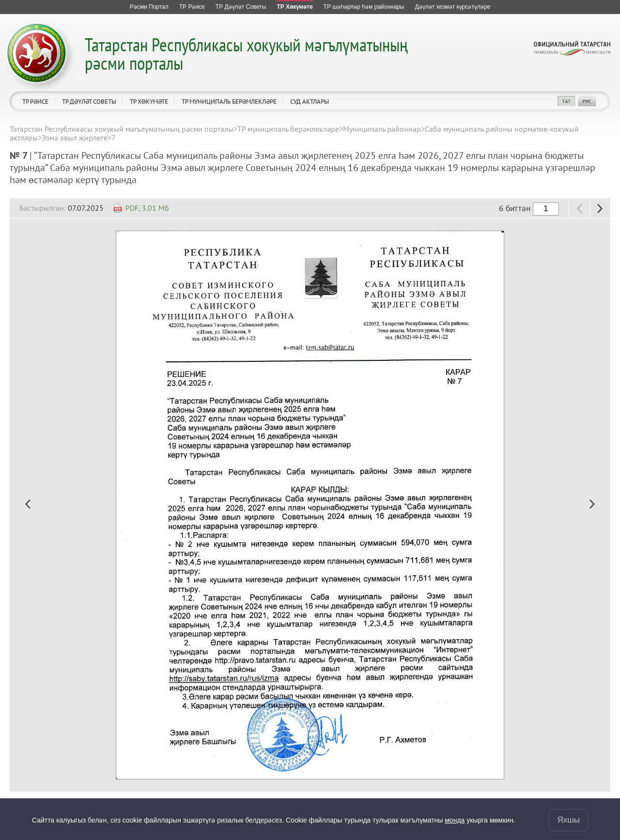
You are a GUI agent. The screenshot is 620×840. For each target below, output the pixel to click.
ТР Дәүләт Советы (89, 101)
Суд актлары (310, 101)
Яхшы (568, 820)
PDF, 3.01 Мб (147, 208)
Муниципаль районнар (382, 129)
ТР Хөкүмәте (149, 101)
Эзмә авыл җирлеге (75, 138)
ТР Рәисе (35, 101)
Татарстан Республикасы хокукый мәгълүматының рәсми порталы (246, 54)
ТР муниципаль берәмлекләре (229, 101)
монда (455, 820)
